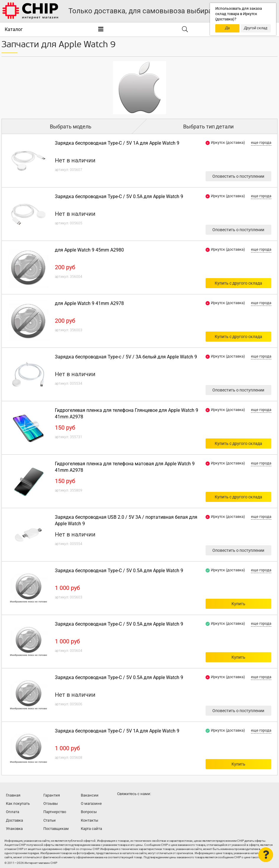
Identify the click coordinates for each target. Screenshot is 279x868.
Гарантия (52, 795)
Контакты (90, 820)
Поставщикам (56, 829)
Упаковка (14, 829)
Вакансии (90, 795)
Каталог (14, 29)
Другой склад (256, 28)
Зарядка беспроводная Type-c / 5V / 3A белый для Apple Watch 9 (126, 357)
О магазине (91, 803)
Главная (13, 795)
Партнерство (55, 812)
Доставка (14, 820)
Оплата (13, 812)
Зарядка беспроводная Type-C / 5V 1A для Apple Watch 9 (117, 143)
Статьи (50, 820)
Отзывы (51, 803)
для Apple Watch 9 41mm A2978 (89, 303)
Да (227, 28)
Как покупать (18, 803)
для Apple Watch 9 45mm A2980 (89, 250)
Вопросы (89, 812)
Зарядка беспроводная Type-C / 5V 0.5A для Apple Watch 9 (119, 196)
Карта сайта (91, 829)
